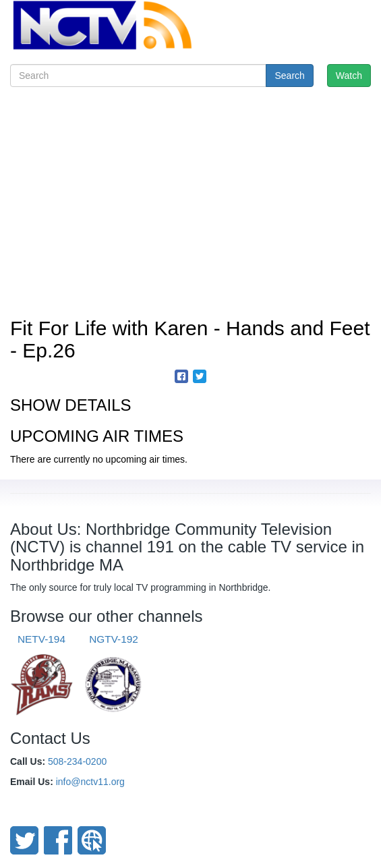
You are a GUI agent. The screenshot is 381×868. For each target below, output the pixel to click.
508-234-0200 (77, 761)
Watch (349, 76)
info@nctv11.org (90, 782)
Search (289, 76)
